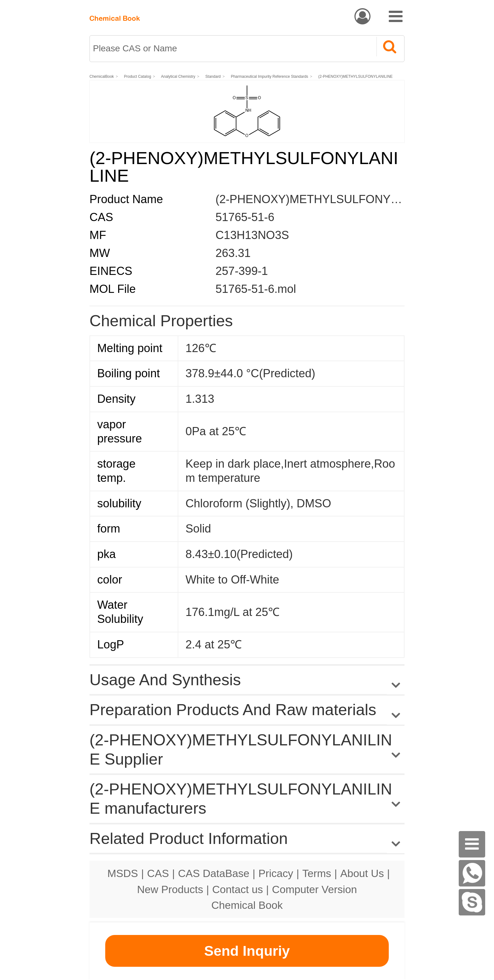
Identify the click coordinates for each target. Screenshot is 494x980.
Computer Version (314, 889)
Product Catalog (138, 77)
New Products (170, 889)
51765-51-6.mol (256, 289)
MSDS (123, 873)
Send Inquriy (247, 951)
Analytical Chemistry (178, 77)
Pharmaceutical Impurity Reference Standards (270, 77)
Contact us (238, 889)
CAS (158, 873)
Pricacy (276, 873)
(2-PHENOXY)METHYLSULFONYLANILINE (356, 77)
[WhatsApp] (472, 873)
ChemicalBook (102, 77)
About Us (362, 873)
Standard (213, 77)
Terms (317, 873)
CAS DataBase (214, 873)
